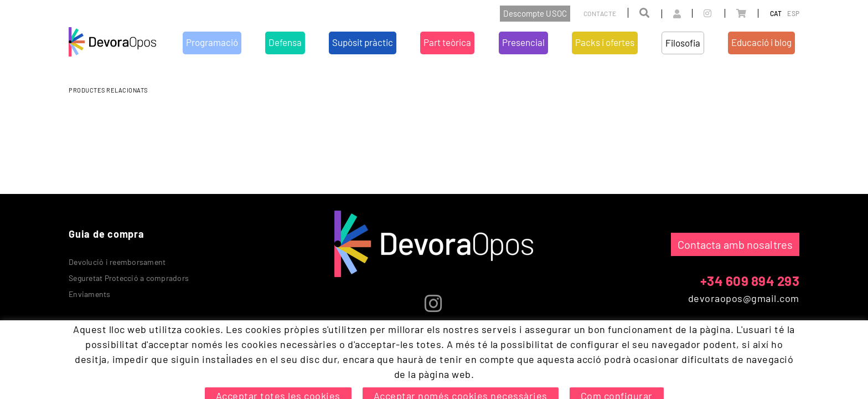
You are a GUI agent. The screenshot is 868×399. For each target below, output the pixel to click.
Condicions (202, 366)
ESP (793, 13)
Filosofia (549, 334)
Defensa (309, 334)
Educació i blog (597, 334)
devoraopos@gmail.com (744, 298)
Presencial (453, 334)
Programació (267, 334)
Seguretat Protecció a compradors (129, 278)
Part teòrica (409, 334)
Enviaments (90, 294)
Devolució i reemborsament (117, 262)
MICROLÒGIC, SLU (726, 368)
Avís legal (158, 366)
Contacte (600, 13)
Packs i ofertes (502, 334)
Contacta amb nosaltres (735, 244)
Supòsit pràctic (355, 334)
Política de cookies (101, 366)
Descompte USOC (535, 13)
